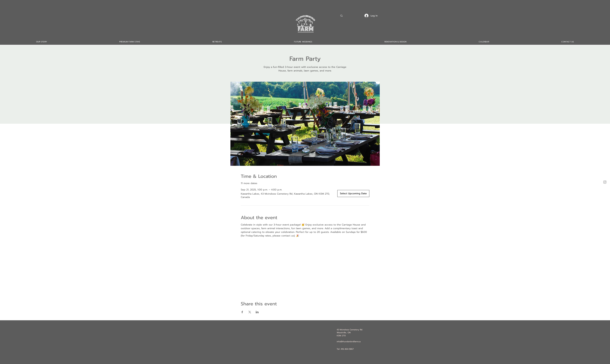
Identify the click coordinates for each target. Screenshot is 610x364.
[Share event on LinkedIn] (257, 312)
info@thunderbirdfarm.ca (349, 342)
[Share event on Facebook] (242, 312)
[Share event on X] (250, 312)
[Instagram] (605, 182)
